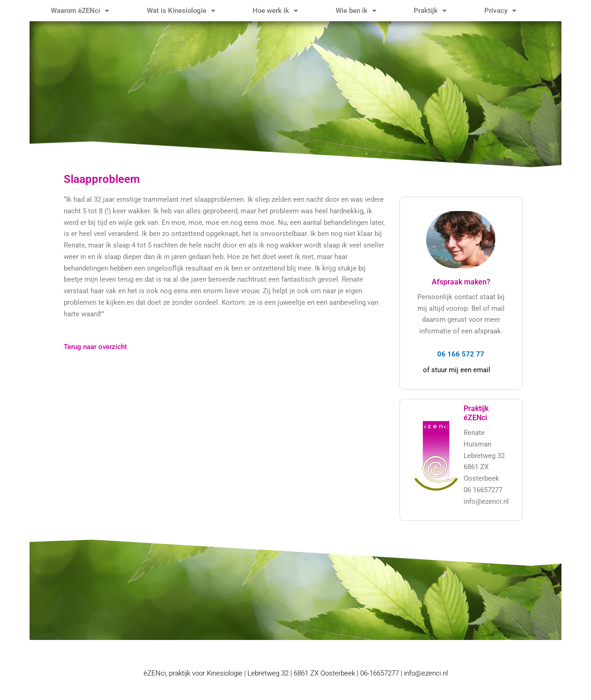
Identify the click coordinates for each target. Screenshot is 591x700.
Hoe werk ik (275, 11)
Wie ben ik (356, 11)
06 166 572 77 (461, 354)
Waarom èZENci (80, 11)
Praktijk (430, 11)
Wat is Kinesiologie (181, 11)
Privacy (500, 11)
